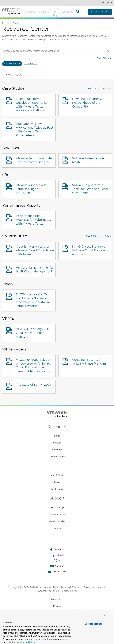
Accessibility (57, 599)
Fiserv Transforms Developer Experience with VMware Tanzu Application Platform (32, 105)
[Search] (108, 51)
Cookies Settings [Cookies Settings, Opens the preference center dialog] (93, 624)
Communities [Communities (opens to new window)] (57, 450)
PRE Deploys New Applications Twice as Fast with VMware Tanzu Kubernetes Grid (35, 130)
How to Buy (55, 12)
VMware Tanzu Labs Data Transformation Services (34, 160)
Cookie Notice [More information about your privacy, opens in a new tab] (28, 642)
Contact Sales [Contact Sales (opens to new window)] (57, 572)
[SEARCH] (50, 51)
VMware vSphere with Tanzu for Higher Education (31, 189)
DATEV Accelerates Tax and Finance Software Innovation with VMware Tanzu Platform (33, 300)
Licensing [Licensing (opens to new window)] (57, 528)
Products (30, 12)
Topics (57, 482)
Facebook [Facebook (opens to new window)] (57, 550)
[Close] (104, 616)
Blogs (57, 436)
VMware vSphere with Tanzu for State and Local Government (90, 189)
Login (107, 3)
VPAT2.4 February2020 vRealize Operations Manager (33, 333)
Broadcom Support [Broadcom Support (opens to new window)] (57, 508)
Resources (67, 12)
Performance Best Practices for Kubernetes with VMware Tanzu (33, 220)
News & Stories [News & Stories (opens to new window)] (57, 475)
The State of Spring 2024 (34, 385)
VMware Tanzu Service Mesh (88, 160)
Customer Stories (57, 457)
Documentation (57, 515)
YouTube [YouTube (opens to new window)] (57, 566)
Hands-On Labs (57, 521)
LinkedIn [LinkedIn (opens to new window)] (57, 555)
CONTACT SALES (100, 12)
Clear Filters (30, 64)
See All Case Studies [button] (100, 89)
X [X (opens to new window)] (57, 561)
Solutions (44, 12)
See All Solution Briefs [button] (99, 236)
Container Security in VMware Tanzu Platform (89, 362)
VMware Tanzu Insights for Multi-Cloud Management (35, 270)
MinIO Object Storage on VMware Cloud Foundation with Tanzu (91, 251)
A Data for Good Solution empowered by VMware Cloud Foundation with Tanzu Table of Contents (33, 366)
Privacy (57, 606)
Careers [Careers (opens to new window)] (57, 443)
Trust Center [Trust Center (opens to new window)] (57, 489)
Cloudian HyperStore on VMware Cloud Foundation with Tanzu (35, 251)
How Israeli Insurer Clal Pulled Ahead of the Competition (89, 103)
